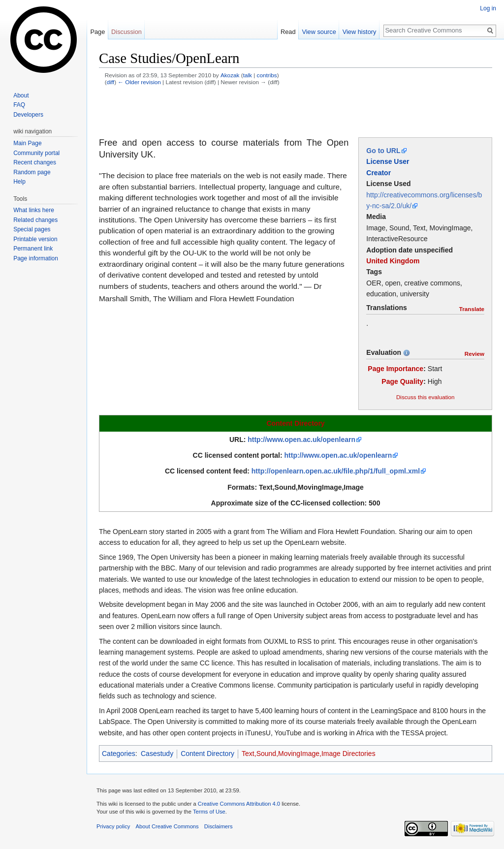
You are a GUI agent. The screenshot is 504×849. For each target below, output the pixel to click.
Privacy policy (113, 826)
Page (97, 32)
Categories (119, 754)
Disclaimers (219, 826)
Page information (36, 258)
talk (248, 75)
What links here (34, 210)
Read (288, 32)
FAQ (19, 105)
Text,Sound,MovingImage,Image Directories (309, 754)
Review (474, 354)
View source (319, 32)
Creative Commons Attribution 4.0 (239, 804)
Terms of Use (209, 812)
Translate (472, 309)
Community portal (36, 153)
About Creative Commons (167, 826)
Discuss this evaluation (425, 397)
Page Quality (402, 381)
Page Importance (395, 369)
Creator (378, 173)
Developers (28, 115)
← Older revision (139, 82)
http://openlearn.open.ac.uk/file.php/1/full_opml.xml (336, 471)
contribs (267, 75)
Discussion (126, 32)
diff (110, 82)
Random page (32, 172)
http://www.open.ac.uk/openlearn (301, 440)
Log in (488, 8)
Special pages (32, 229)
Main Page (27, 143)
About (21, 95)
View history (360, 32)
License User (388, 161)
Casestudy (157, 754)
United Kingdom (393, 261)
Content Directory (295, 423)
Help (19, 182)
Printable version (35, 239)
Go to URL (383, 151)
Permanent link (33, 249)
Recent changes (35, 162)
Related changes (35, 220)
